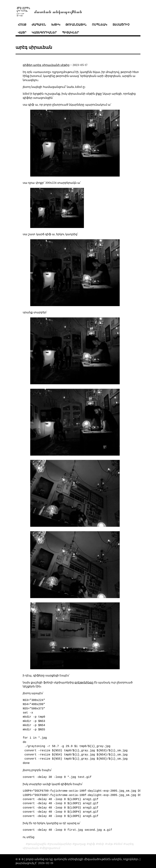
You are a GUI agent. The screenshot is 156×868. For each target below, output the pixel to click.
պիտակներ (70, 32)
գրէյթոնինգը (84, 682)
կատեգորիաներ (44, 32)
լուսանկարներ (61, 844)
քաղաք (80, 844)
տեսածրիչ (121, 25)
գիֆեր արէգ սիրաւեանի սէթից (46, 65)
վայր (22, 32)
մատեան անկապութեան (58, 11)
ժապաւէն (39, 25)
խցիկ (56, 25)
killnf (119, 844)
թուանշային (76, 25)
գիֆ (92, 844)
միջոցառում (51, 848)
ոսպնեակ (100, 25)
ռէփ (101, 844)
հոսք (22, 25)
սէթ (110, 844)
